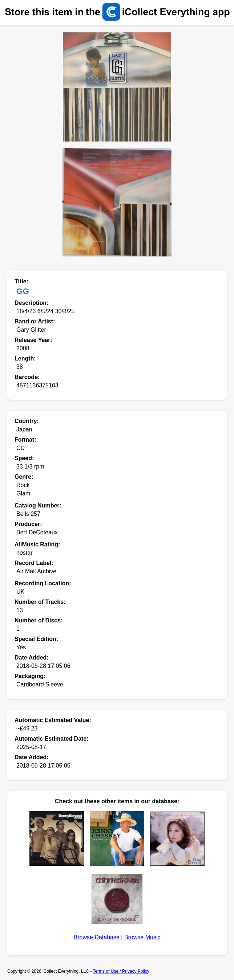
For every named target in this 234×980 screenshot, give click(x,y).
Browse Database (97, 937)
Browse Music (142, 937)
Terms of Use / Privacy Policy (121, 971)
